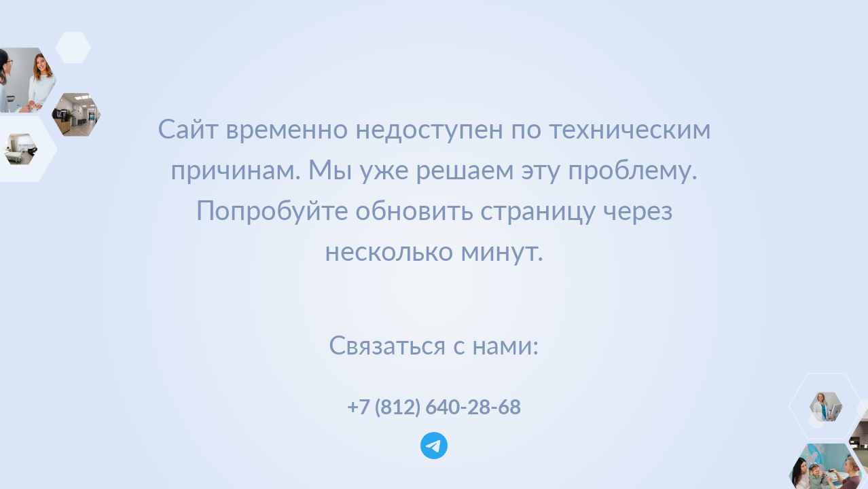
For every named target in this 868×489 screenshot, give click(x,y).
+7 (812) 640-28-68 (434, 406)
